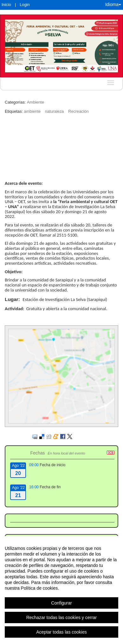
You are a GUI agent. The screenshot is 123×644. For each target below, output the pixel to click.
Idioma (113, 4)
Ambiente (36, 102)
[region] (61, 590)
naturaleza (55, 111)
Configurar (61, 603)
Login (25, 5)
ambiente (32, 111)
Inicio (6, 5)
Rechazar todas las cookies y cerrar (62, 617)
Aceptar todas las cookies (61, 632)
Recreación (78, 111)
